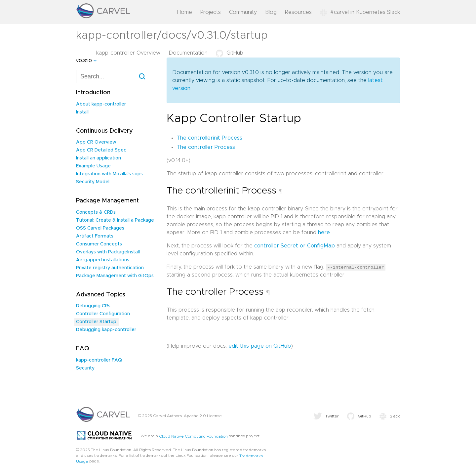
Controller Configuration (103, 314)
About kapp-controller (101, 104)
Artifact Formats (95, 236)
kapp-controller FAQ (99, 360)
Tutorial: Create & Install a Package (115, 220)
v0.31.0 (84, 61)
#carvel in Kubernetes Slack (360, 12)
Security (85, 368)
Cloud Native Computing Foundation (193, 436)
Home (185, 12)
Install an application (99, 158)
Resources (298, 12)
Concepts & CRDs (96, 212)
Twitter (326, 416)
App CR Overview (96, 142)
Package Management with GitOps (115, 276)
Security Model (93, 182)
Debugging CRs (93, 306)
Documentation (188, 53)
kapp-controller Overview (128, 53)
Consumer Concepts (99, 244)
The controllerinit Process (209, 138)
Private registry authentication (110, 268)
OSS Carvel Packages (100, 228)
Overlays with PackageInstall (108, 252)
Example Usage (93, 166)
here (324, 233)
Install (82, 112)
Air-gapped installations (103, 260)
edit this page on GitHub (260, 346)
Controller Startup (96, 322)
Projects (211, 12)
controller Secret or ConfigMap (295, 246)
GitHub (230, 53)
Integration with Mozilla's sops (109, 174)
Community (243, 12)
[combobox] (113, 76)
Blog (271, 12)
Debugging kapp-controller (106, 330)
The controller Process (206, 147)
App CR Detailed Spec (101, 150)
